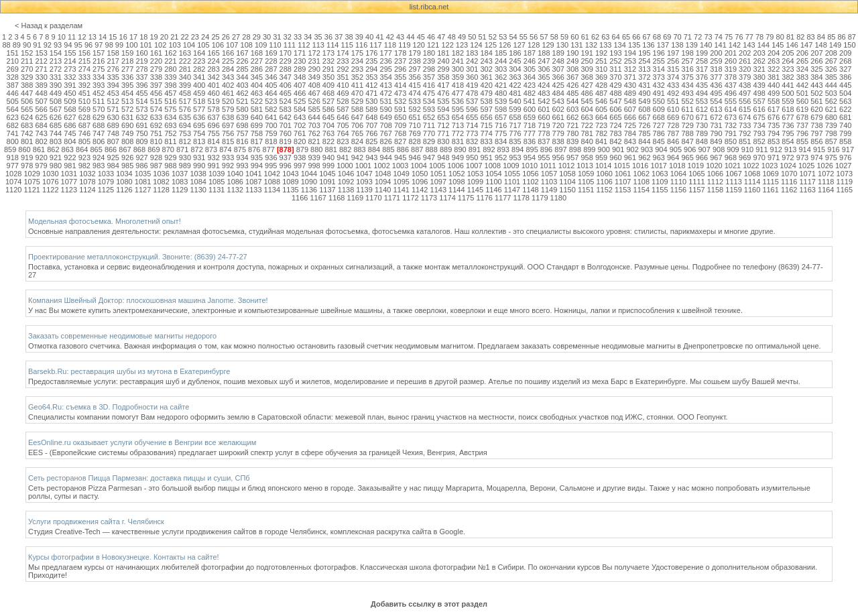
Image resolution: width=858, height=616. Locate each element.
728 (673, 125)
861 (39, 149)
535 (443, 101)
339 (170, 77)
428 (601, 85)
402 (228, 85)
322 (774, 69)
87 (852, 37)
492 (673, 93)
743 (41, 133)
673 (731, 117)
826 (386, 141)
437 (731, 85)
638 (228, 117)
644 (314, 117)
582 (271, 109)
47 (441, 37)
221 (170, 61)
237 (400, 61)
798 (831, 133)
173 (328, 53)
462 (242, 93)
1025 (806, 166)
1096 (420, 182)
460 (213, 93)
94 (68, 45)
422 (515, 85)
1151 (586, 190)
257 (687, 61)
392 (84, 85)
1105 (586, 182)
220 (156, 61)
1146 (493, 190)
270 (27, 69)
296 (400, 69)
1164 (826, 190)
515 (156, 101)
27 (236, 37)
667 (644, 117)
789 (702, 133)
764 (343, 133)
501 (802, 93)
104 (189, 45)
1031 (69, 174)
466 (300, 93)
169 (271, 53)
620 (816, 109)
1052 (456, 174)
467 (314, 93)
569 (84, 109)
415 (414, 85)
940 (328, 158)
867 (125, 149)
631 (127, 117)
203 (759, 53)
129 (548, 45)
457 (170, 93)
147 (806, 45)
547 (615, 101)
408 (314, 85)
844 (644, 141)
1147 (512, 190)
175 (357, 53)
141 (720, 45)
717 (515, 125)
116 (361, 45)
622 (845, 109)
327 (845, 69)
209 (845, 53)
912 (776, 149)
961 (630, 158)
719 (544, 125)
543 (558, 101)
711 (429, 125)
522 (257, 101)
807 (113, 141)
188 (544, 53)
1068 (752, 174)
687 (84, 125)
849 (716, 141)
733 (745, 125)
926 (127, 158)
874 (225, 149)
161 (156, 53)
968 (731, 158)
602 (558, 109)
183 (472, 53)
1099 (475, 182)
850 (731, 141)
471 (371, 93)
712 (443, 125)
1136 (309, 190)
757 (242, 133)
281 (185, 69)
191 (587, 53)
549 (644, 101)
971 (774, 158)
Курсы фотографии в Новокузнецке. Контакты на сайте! (124, 557)
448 (41, 93)
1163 (807, 190)
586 (328, 109)
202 (745, 53)
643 (300, 117)
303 (501, 69)
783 (615, 133)
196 (659, 53)
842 (615, 141)
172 (314, 53)
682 (13, 125)
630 (113, 117)
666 (630, 117)
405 (271, 85)
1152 (604, 190)
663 (587, 117)
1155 (660, 190)
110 (275, 45)
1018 (677, 166)
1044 (309, 174)
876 (254, 149)
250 (587, 61)
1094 (383, 182)
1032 (87, 174)
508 (56, 101)
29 (257, 37)
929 (170, 158)
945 (400, 158)
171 (300, 53)
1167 (318, 198)
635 (185, 117)
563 (845, 101)
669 (673, 117)
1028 (13, 174)
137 (663, 45)
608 (644, 109)
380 (759, 77)
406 (286, 85)
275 (99, 69)
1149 (549, 190)
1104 (567, 182)
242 (472, 61)
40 (369, 37)
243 (487, 61)
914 (804, 149)
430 (630, 85)
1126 (124, 190)
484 (558, 93)
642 (286, 117)
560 (802, 101)
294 (371, 69)
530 (371, 101)
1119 (845, 182)
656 (487, 117)
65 (626, 37)
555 (731, 101)
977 (13, 166)
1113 (733, 182)
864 (82, 149)
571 (113, 109)
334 (99, 77)
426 (572, 85)
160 (141, 53)
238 (414, 61)
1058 (567, 174)
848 (702, 141)
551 (673, 101)
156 (84, 53)
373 (659, 77)
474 (414, 93)
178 (400, 53)
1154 (641, 190)
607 (630, 109)
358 (443, 77)
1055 (512, 174)
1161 (770, 190)
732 (731, 125)
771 (443, 133)
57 (544, 37)
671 (702, 117)
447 (27, 93)
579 (228, 109)
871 (182, 149)
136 (648, 45)
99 (119, 45)
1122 (50, 190)
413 (386, 85)
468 (328, 93)
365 (544, 77)
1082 (161, 182)
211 (27, 61)
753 (185, 133)
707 (371, 125)
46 (431, 37)
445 (845, 85)
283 (213, 69)
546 (601, 101)
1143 (438, 190)
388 (27, 85)
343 (228, 77)
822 (328, 141)
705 (343, 125)
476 (443, 93)
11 (72, 37)
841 (601, 141)
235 (371, 61)
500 (788, 93)
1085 (217, 182)
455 (141, 93)
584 (300, 109)
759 (271, 133)
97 (99, 45)
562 (831, 101)
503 (831, 93)
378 (731, 77)
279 (156, 69)
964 (673, 158)
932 (213, 158)
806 (99, 141)
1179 (540, 198)
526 (314, 101)
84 (821, 37)
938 (300, 158)
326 (831, 69)
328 (13, 77)
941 (343, 158)
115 (347, 45)
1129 (180, 190)
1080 (124, 182)
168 (257, 53)
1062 (641, 174)
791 (731, 133)
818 (271, 141)
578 (213, 109)
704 (328, 125)
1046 (346, 174)
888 (431, 149)
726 (644, 125)
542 (544, 101)
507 (41, 101)
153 (41, 53)
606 (615, 109)
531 (386, 101)
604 (587, 109)
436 (716, 85)
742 (27, 133)
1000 (345, 166)
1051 (438, 174)
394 (113, 85)
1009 (511, 166)
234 (357, 61)
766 (371, 133)
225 (228, 61)
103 (174, 45)
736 (788, 125)
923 (84, 158)
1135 (290, 190)
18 (143, 37)
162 (170, 53)
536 (458, 101)
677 (788, 117)
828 (414, 141)
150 (849, 45)
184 (487, 53)
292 (343, 69)
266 (816, 61)
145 (778, 45)
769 (414, 133)
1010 (530, 166)
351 (343, 77)
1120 (13, 190)
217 (113, 61)
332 (70, 77)
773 (472, 133)
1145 (475, 190)
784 (630, 133)
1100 (493, 182)
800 (13, 141)
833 (487, 141)
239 (429, 61)
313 (644, 69)
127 (519, 45)
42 (390, 37)
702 (300, 125)
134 (619, 45)
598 (501, 109)
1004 (418, 166)
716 (501, 125)
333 (84, 77)
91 (37, 45)
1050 (420, 174)
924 (99, 158)
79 (770, 37)
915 (819, 149)
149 (835, 45)
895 (532, 149)
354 (386, 77)
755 (213, 133)
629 (99, 117)
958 (587, 158)
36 (328, 37)
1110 (678, 182)
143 (749, 45)
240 (443, 61)
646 (343, 117)
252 (615, 61)
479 (487, 93)
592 (414, 109)
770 (429, 133)
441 (788, 85)
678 (802, 117)
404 (257, 85)
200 (716, 53)
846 (673, 141)
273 (70, 69)
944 (386, 158)
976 (845, 158)
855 (802, 141)
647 (357, 117)
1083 (180, 182)
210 (13, 61)
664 (601, 117)
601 (544, 109)
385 (831, 77)
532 (400, 101)
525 (300, 101)
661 (558, 117)
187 (530, 53)
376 (702, 77)
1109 (660, 182)
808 (127, 141)
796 (802, 133)
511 (99, 101)
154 (56, 53)
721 (572, 125)
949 (458, 158)
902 (632, 149)
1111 (696, 182)
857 (831, 141)
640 (257, 117)
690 (127, 125)
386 (845, 77)
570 (99, 109)
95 (78, 45)
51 (483, 37)
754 (199, 133)
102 (160, 45)
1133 (253, 190)
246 (530, 61)
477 (458, 93)
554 (716, 101)
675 (759, 117)
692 (156, 125)
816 (242, 141)
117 (375, 45)
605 (601, 109)
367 (572, 77)
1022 (751, 166)
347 (286, 77)
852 (759, 141)
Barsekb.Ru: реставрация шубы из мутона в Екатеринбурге (129, 371)
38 (349, 37)
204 (774, 53)
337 (141, 77)
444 (831, 85)
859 (10, 149)
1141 (401, 190)
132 (591, 45)
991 (213, 166)
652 (429, 117)
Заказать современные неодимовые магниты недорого (122, 336)
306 (544, 69)
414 (400, 85)
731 (716, 125)
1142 (420, 190)
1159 (733, 190)
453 (113, 93)
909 (733, 149)
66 (636, 37)
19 (154, 37)
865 (96, 149)
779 (558, 133)
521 (242, 101)
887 (417, 149)
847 (687, 141)
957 (572, 158)
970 (759, 158)
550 (659, 101)
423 (530, 85)
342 (213, 77)
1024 (788, 166)
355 (400, 77)
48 (452, 37)
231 (314, 61)
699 (257, 125)
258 (702, 61)
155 (70, 53)
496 (731, 93)
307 (558, 69)
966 (702, 158)
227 (257, 61)
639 (242, 117)
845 (659, 141)
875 (240, 149)
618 (788, 109)
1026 (824, 166)
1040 (235, 174)
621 (831, 109)
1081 (143, 182)
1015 (621, 166)
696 (213, 125)
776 (515, 133)
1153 (623, 190)
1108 (641, 182)
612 (702, 109)
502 (816, 93)
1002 (381, 166)
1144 (456, 190)
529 (357, 101)
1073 (845, 174)
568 (70, 109)
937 (286, 158)
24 (205, 37)
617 (774, 109)
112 (304, 45)
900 (604, 149)
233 (343, 61)
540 (515, 101)
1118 (826, 182)
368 (587, 77)
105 (203, 45)
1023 (770, 166)
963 (659, 158)
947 (429, 158)
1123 (69, 190)
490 (644, 93)
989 (185, 166)
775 (501, 133)
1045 (327, 174)
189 (558, 53)
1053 (475, 174)
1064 (678, 174)
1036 (161, 174)
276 (113, 69)
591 (400, 109)
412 (371, 85)
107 (232, 45)
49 (462, 37)
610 (673, 109)
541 (530, 101)
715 (487, 125)
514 (141, 101)
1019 (696, 166)
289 (300, 69)
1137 (327, 190)
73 (708, 37)
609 (659, 109)
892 (489, 149)
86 (841, 37)
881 (331, 149)
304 (515, 69)
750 (141, 133)
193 (615, 53)
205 (788, 53)
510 (84, 101)
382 (788, 77)
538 (487, 101)
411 (357, 85)
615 (745, 109)
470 (357, 93)
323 (788, 69)
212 (41, 61)
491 (659, 93)
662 (572, 117)
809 (141, 141)
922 (70, 158)
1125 (106, 190)
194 (630, 53)
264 (788, 61)
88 (6, 45)
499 (774, 93)
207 (816, 53)
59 (564, 37)
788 (687, 133)
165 (213, 53)
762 (314, 133)
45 (421, 37)
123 (462, 45)
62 (595, 37)
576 (185, 109)
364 (530, 77)
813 (199, 141)
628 (84, 117)
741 (13, 133)
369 (601, 77)
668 (659, 117)
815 (228, 141)
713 (458, 125)
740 (845, 125)
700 (271, 125)
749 (127, 133)
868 (139, 149)
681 (845, 117)
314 (659, 69)
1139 (364, 190)
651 (414, 117)
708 (386, 125)
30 (267, 37)
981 (70, 166)
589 (371, 109)
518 (199, 101)
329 (27, 77)
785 (644, 133)
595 (458, 109)
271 (41, 69)
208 (831, 53)
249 (572, 61)
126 (505, 45)
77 (749, 37)
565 (27, 109)
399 (185, 85)
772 (458, 133)
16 (123, 37)
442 (802, 85)
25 (215, 37)
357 (429, 77)
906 (690, 149)
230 (300, 61)
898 (575, 149)
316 (687, 69)
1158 (715, 190)
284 (228, 69)
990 (199, 166)
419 (472, 85)
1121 (32, 190)
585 (314, 109)
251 (601, 61)
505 (13, 101)
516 (170, 101)
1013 (585, 166)
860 (24, 149)
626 (56, 117)
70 (677, 37)
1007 (474, 166)
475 (429, 93)
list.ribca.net (429, 7)
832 (472, 141)
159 (127, 53)
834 (501, 141)
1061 (623, 174)
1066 (715, 174)
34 (308, 37)
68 (657, 37)
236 (386, 61)
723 (601, 125)
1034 (124, 174)
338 (156, 77)
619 (802, 109)
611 (687, 109)
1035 (143, 174)
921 (56, 158)
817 (257, 141)
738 (816, 125)
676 (774, 117)
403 (242, 85)
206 (802, 53)
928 (156, 158)
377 (716, 77)
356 (414, 77)
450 (70, 93)
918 (13, 158)
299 (443, 69)
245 (515, 61)
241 (458, 61)
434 (687, 85)
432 (659, 85)
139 (692, 45)
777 (530, 133)
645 (328, 117)
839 (572, 141)
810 (156, 141)
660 (544, 117)
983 (99, 166)
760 (286, 133)
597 (487, 109)
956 (558, 158)
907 (704, 149)
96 (88, 45)
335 (113, 77)
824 (357, 141)
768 (400, 133)
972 (788, 158)
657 (501, 117)
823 (343, 141)
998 (314, 166)
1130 (198, 190)
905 (676, 149)
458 (185, 93)
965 (687, 158)
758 (257, 133)
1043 (290, 174)
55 (524, 37)
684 (41, 125)
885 (388, 149)
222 (185, 61)
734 (759, 125)
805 (84, 141)
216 (99, 61)
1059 (586, 174)
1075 (32, 182)
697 (228, 125)
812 (185, 141)
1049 (401, 174)
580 (242, 109)
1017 (659, 166)
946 (414, 158)
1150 (567, 190)
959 (601, 158)
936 (271, 158)
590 (386, 109)
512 (113, 101)
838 (558, 141)
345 (257, 77)
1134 (272, 190)
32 (288, 37)
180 (429, 53)
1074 (13, 182)
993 (242, 166)
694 (185, 125)
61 (585, 37)
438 (745, 85)
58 (554, 37)
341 (199, 77)
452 (99, 93)
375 (687, 77)
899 (589, 149)
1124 (87, 190)
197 (673, 53)
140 (706, 45)
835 (515, 141)
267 (831, 61)
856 (816, 141)
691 (141, 125)
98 (109, 45)
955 (544, 158)
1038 (198, 174)
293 (357, 69)
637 (213, 117)
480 (501, 93)
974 (816, 158)
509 (70, 101)
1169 (355, 198)
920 (41, 158)
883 (359, 149)
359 (458, 77)
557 (759, 101)
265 (802, 61)
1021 (733, 166)
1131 (217, 190)
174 (343, 53)
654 (458, 117)
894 (517, 149)
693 (170, 125)
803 (56, 141)
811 (170, 141)
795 (788, 133)
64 (616, 37)
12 (82, 37)
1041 (253, 174)
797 (816, 133)
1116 (789, 182)
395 (127, 85)
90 (27, 45)
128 (534, 45)
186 (515, 53)
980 (56, 166)
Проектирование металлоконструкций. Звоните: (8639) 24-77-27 (138, 257)
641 (271, 117)
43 (400, 37)
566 (41, 109)
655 (472, 117)
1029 (32, 174)
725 (630, 125)
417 (443, 85)
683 (27, 125)
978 (27, 166)
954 (530, 158)
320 (745, 69)
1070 (789, 174)
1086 (235, 182)
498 (759, 93)
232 (328, 61)
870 (168, 149)
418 (458, 85)
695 (199, 125)
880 (316, 149)
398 (170, 85)
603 (572, 109)
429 (615, 85)
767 (386, 133)
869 (154, 149)
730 (702, 125)
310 (601, 69)
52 (493, 37)
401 (213, 85)
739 (831, 125)
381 (774, 77)
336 (127, 77)
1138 (346, 190)
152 (27, 53)
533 (414, 101)
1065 (696, 174)
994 (257, 166)
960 (615, 158)
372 (644, 77)
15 (113, 37)
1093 (364, 182)
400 (199, 85)
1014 (603, 166)
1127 (143, 190)
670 (687, 117)
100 (131, 45)
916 (833, 149)
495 (716, 93)
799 (845, 133)
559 (788, 101)
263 (774, 61)
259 (716, 61)
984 (113, 166)
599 (515, 109)
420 (487, 85)
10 (62, 37)
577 (199, 109)
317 (702, 69)
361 (487, 77)
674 (745, 117)
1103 (549, 182)
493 (687, 93)
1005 (437, 166)
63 (605, 37)
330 (41, 77)
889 (446, 149)
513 (127, 101)
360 (472, 77)
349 (314, 77)
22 (184, 37)
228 (271, 61)
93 (58, 45)
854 (788, 141)
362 (501, 77)
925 (113, 158)
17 (133, 37)
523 (271, 101)
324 (802, 69)
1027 (843, 166)
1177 (503, 198)
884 (374, 149)
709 (400, 125)
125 (491, 45)
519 (213, 101)
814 (213, 141)
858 (845, 141)
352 (357, 77)
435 (702, 85)
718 (530, 125)
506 (27, 101)
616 (759, 109)
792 (745, 133)
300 (458, 69)
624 (27, 117)
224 (213, 61)
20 (164, 37)
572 (127, 109)
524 (286, 101)
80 (780, 37)
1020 (714, 166)
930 (185, 158)
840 (587, 141)
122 (447, 45)
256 (673, 61)
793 (759, 133)
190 (572, 53)
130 (562, 45)
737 (802, 125)
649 (386, 117)
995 (271, 166)
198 (687, 53)
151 (13, 53)
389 (41, 85)
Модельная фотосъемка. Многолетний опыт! (105, 221)
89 (17, 45)
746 (84, 133)
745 (70, 133)
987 (156, 166)
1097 (438, 182)
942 (357, 158)
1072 (826, 174)
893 (503, 149)
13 (93, 37)
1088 (272, 182)
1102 (530, 182)
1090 (309, 182)
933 (228, 158)
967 (716, 158)
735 (774, 125)
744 (56, 133)
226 (242, 61)
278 (141, 69)
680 (831, 117)
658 (515, 117)
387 (13, 85)
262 (759, 61)
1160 (752, 190)
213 (56, 61)
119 (404, 45)
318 (716, 69)
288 (286, 69)
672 (716, 117)
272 (56, 69)
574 (156, 109)
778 (544, 133)
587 (343, 109)
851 (745, 141)
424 (544, 85)
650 (400, 117)
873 (211, 149)
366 (558, 77)
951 (487, 158)
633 (156, 117)
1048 (383, 174)
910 (747, 149)
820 (300, 141)
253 (630, 61)
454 (127, 93)
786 (659, 133)
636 (199, 117)
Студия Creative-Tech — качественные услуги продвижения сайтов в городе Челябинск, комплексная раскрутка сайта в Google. (247, 532)
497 (745, 93)
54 (513, 37)
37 (339, 37)
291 (328, 69)
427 (587, 85)
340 (185, 77)
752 (170, 133)
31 (277, 37)
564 (13, 109)
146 (792, 45)
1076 (50, 182)
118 (390, 45)
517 (185, 101)
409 (328, 85)
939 (314, 158)
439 (759, 85)
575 (170, 109)
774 (487, 133)
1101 (512, 182)
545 (587, 101)
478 (472, 93)
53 (503, 37)
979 (41, 166)
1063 (660, 174)
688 (99, 125)
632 (141, 117)
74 (719, 37)
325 (816, 69)
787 (673, 133)
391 (70, 85)
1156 (678, 190)
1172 (410, 198)
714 (472, 125)
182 (458, 53)
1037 (180, 174)
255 (659, 61)
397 (156, 85)
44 (410, 37)
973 (802, 158)
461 (228, 93)
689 (113, 125)
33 (298, 37)
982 (84, 166)
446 (13, 93)
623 (13, 117)
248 (558, 61)
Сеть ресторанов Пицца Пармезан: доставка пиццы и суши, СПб (139, 478)
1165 (845, 190)
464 (271, 93)
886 (403, 149)
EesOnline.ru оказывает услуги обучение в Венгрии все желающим (142, 442)
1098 (456, 182)
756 (228, 133)
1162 (789, 190)
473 (400, 93)
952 (501, 158)
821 (314, 141)
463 (257, 93)
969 (745, 158)
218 (127, 61)
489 (630, 93)
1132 (235, 190)
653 (443, 117)
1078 (87, 182)
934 (242, 158)
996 (286, 166)
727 (659, 125)
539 (501, 101)
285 (242, 69)
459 (199, 93)
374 (673, 77)
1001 (363, 166)
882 (345, 149)
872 (196, 149)
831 (458, 141)
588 (357, 109)
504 (845, 93)
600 (530, 109)
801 (27, 141)
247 (544, 61)
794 (774, 133)
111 (290, 45)
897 (560, 149)
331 (56, 77)
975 (831, 158)
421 (501, 85)
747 (99, 133)
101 (146, 45)
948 (443, 158)
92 (48, 45)
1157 (696, 190)
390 (56, 85)
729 (687, 125)
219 (141, 61)
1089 (290, 182)
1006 (456, 166)
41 (379, 37)
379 (745, 77)
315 (673, 69)
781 (587, 133)
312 (630, 69)
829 (429, 141)
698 (242, 125)
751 (156, 133)
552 (687, 101)
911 (761, 149)
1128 (161, 190)
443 (816, 85)
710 (414, 125)
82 (800, 37)
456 (156, 93)
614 (731, 109)
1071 (807, 174)
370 (615, 77)
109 (261, 45)
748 (113, 133)
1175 (466, 198)
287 (271, 69)
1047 (364, 174)
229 (286, 61)
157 (99, 53)
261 (745, 61)
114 (332, 45)
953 (515, 158)
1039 (217, 174)
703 (314, 125)
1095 (401, 182)
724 (615, 125)
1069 (770, 174)
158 (113, 53)
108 (247, 45)
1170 (373, 198)
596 (472, 109)
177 (386, 53)
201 (731, 53)
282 (199, 69)
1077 (69, 182)
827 (400, 141)
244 (501, 61)
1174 (447, 198)
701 (286, 125)
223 (199, 61)
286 (257, 69)
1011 (548, 166)
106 (218, 45)
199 (702, 53)
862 (53, 149)
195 (644, 53)
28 (246, 37)
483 (544, 93)
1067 (733, 174)
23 (195, 37)
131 (576, 45)
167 (242, 53)
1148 (530, 190)
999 (328, 166)
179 (414, 53)
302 (487, 69)
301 (472, 69)
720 (558, 125)
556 (745, 101)
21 (174, 37)
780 (572, 133)
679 (816, 117)
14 (103, 37)
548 (630, 101)
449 (56, 93)
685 (56, 125)
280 (170, 69)
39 (359, 37)
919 (27, 158)
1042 (272, 174)
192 (601, 53)
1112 (715, 182)
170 (286, 53)
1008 (493, 166)
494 (702, 93)
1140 (383, 190)
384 (816, 77)
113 (318, 45)
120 (419, 45)
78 (759, 37)
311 (615, 69)
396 (141, 85)
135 (634, 45)
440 (774, 85)
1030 (50, 174)
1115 (770, 182)
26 (226, 37)
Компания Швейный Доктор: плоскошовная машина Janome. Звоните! (148, 300)
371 (630, 77)
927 (141, 158)
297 (414, 69)
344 (242, 77)
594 (443, 109)
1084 (198, 182)
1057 (549, 174)
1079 (106, 182)
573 (141, 109)
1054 (493, 174)
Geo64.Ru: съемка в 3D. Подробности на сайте (109, 407)
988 (170, 166)
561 (816, 101)
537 (472, 101)
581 (257, 109)
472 (386, 93)
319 (731, 69)
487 (601, 93)
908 (719, 149)
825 (371, 141)
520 (228, 101)
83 (811, 37)
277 (127, 69)
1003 (400, 166)
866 (111, 149)
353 (371, 77)
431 (644, 85)
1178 (521, 198)
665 (615, 117)
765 (357, 133)
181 (443, 53)
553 (702, 101)
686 (70, 125)
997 (300, 166)
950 (472, 158)
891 (475, 149)
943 (371, 158)
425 (558, 85)
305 (530, 69)
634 (170, 117)
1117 (807, 182)
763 (328, 133)
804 (70, 141)
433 (673, 85)
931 (199, 158)
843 (630, 141)
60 (574, 37)
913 (790, 149)
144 (763, 45)
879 (302, 149)
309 (587, 69)
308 (572, 69)
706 (357, 125)
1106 (604, 182)
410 (343, 85)
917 (848, 149)
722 (587, 125)
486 (587, 93)
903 (647, 149)
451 (84, 93)
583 (286, 109)
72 (698, 37)
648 (371, 117)
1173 (429, 198)
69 (667, 37)
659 (530, 117)
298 (429, 69)
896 (546, 149)
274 (84, 69)
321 (759, 69)
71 (688, 37)
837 (544, 141)
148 (820, 45)
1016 (640, 166)
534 (429, 101)
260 (731, 61)
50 (472, 37)
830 (443, 141)
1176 (484, 198)
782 (601, 133)
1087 (253, 182)
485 (572, 93)
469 (343, 93)
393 (99, 85)
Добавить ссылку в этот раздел (429, 604)
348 (300, 77)
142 (735, 45)
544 (572, 101)
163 (185, 53)
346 (271, 77)
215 (84, 61)
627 (70, 117)
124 (476, 45)
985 (127, 166)
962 (644, 158)
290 (314, 69)
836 (530, 141)
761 (300, 133)
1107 (623, 182)
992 (228, 166)
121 (433, 45)
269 (13, 69)
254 (644, 61)
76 (739, 37)
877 (269, 149)
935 (257, 158)
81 (790, 37)
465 (286, 93)
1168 (336, 198)
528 (343, 101)
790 (716, 133)
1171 (392, 198)
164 (199, 53)
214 (70, 61)
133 (605, 45)
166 (228, 53)
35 (318, 37)
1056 (530, 174)
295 (386, 69)
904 (661, 149)
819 (286, 141)
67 (647, 37)
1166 (300, 198)
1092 (346, 182)
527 (328, 101)
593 (429, 109)
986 (141, 166)
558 (774, 101)
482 (530, 93)
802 (41, 141)
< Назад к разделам (49, 25)
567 (56, 109)
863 (68, 149)
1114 (752, 182)
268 (845, 61)
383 (802, 77)
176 (371, 53)
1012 (566, 166)
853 (774, 141)
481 (515, 93)
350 (328, 77)
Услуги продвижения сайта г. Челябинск (96, 521)
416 (429, 85)
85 (831, 37)
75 (729, 37)
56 (534, 37)
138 (677, 45)
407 (300, 85)
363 (515, 77)
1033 (106, 174)
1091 (327, 182)
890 (460, 149)
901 (618, 149)
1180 (558, 198)
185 (501, 53)
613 (716, 109)
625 (41, 117)
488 (615, 93)
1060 (604, 174)
